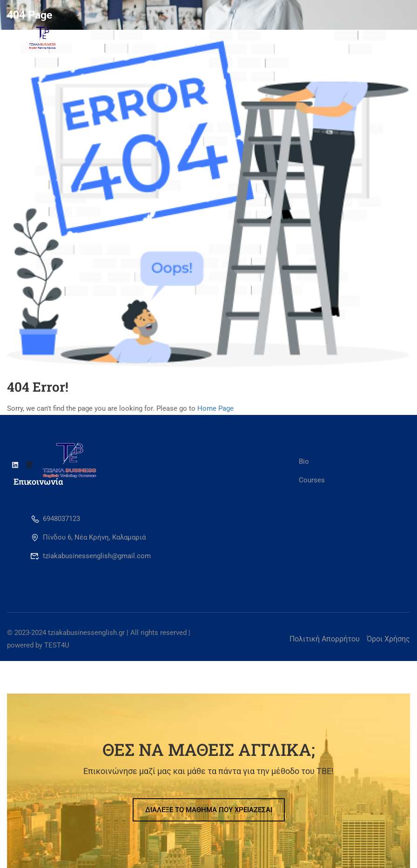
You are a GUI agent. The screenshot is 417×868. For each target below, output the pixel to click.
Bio (304, 461)
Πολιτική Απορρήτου (325, 639)
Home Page (215, 408)
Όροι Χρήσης (388, 639)
